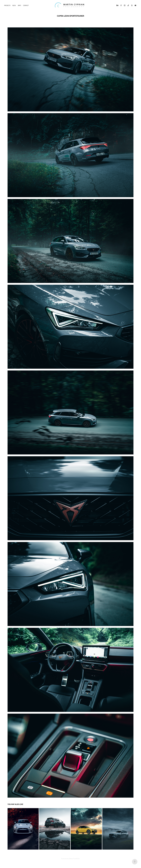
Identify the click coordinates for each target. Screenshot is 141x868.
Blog (14, 5)
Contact (26, 5)
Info (19, 5)
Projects (7, 5)
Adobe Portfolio (74, 859)
